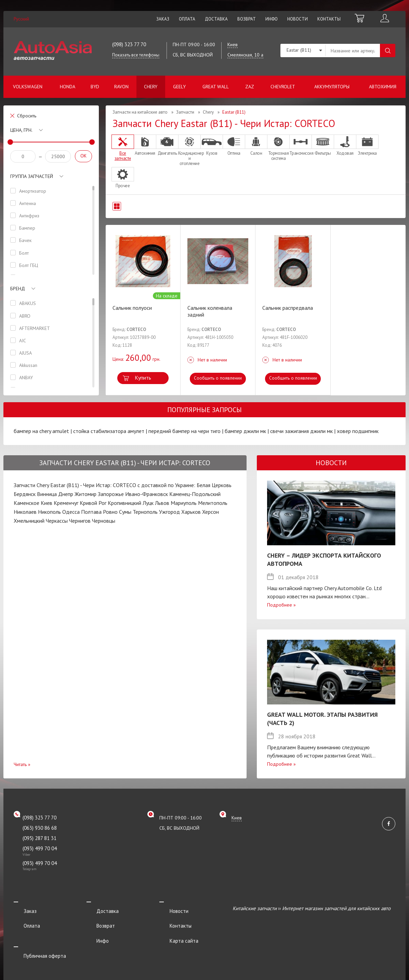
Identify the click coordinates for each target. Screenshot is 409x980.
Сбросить (27, 116)
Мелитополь (213, 503)
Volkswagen (28, 87)
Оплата (187, 19)
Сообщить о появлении (218, 378)
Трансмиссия (301, 145)
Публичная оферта (35, 936)
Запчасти (185, 112)
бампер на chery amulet (41, 431)
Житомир (85, 494)
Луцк (148, 503)
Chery (151, 87)
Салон (256, 145)
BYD (95, 87)
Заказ (163, 19)
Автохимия (383, 87)
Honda (68, 87)
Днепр (66, 494)
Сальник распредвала (288, 308)
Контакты (329, 19)
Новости (298, 19)
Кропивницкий (124, 503)
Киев (47, 503)
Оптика (234, 145)
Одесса (71, 512)
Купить (143, 378)
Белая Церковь (214, 485)
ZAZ (250, 87)
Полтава (91, 512)
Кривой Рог (93, 503)
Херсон (210, 512)
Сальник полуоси (132, 308)
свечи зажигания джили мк (301, 431)
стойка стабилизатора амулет (109, 431)
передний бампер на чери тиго (184, 431)
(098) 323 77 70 (129, 44)
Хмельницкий (29, 521)
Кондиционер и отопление (189, 150)
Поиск (388, 50)
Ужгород (169, 512)
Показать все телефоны (136, 55)
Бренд (18, 289)
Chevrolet (283, 87)
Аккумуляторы (332, 87)
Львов (162, 503)
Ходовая (345, 145)
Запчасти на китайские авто (140, 112)
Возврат (247, 19)
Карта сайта (174, 927)
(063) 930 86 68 (40, 828)
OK (83, 156)
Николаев (25, 512)
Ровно (110, 512)
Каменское (27, 503)
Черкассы (57, 521)
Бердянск (25, 494)
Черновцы (104, 521)
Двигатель (167, 145)
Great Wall (216, 87)
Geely (179, 87)
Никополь (49, 512)
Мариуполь (184, 503)
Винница (47, 494)
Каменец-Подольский (195, 494)
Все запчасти (123, 148)
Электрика (367, 145)
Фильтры (323, 145)
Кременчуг (66, 503)
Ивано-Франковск (147, 494)
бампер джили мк (245, 431)
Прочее (123, 178)
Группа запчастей (32, 176)
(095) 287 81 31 (39, 838)
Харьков (191, 512)
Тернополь (145, 512)
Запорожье (111, 494)
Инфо (272, 19)
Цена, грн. (21, 130)
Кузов (212, 145)
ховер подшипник (358, 431)
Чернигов (80, 521)
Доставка (216, 19)
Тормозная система (278, 148)
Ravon (121, 87)
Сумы (125, 512)
